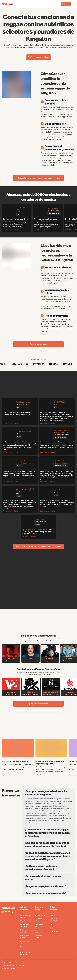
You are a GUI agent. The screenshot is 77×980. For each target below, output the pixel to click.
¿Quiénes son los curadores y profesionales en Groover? (49, 868)
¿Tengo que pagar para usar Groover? (49, 886)
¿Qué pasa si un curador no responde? (49, 893)
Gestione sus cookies (9, 968)
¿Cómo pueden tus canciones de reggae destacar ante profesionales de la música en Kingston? (49, 833)
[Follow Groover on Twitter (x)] (16, 912)
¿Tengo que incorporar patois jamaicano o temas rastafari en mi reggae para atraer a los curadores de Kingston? (49, 856)
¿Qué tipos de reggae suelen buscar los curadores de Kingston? (49, 793)
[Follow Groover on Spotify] (12, 912)
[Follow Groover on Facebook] (6, 912)
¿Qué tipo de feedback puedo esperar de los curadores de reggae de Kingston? (49, 844)
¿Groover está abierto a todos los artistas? (49, 878)
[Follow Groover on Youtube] (9, 912)
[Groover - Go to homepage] (11, 908)
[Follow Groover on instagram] (3, 912)
